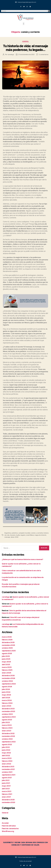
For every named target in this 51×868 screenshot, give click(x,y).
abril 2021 (6, 789)
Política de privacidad (25, 861)
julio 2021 (6, 780)
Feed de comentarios (10, 829)
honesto (13, 535)
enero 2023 (6, 731)
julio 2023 (6, 722)
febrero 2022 (7, 761)
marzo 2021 (7, 791)
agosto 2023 (7, 720)
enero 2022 (6, 764)
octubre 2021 (7, 772)
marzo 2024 (7, 700)
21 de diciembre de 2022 (26, 54)
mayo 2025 (6, 662)
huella (18, 535)
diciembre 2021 (8, 767)
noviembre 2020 (8, 802)
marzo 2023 (7, 725)
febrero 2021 (7, 794)
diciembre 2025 (8, 642)
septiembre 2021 (9, 775)
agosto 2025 (7, 653)
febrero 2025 (7, 670)
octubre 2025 (7, 648)
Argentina (8, 533)
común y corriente (37, 533)
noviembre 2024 (8, 678)
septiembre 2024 (9, 684)
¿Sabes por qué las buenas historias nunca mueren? (23, 559)
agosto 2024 (7, 687)
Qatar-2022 (15, 537)
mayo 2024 (6, 695)
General (25, 41)
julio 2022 (6, 747)
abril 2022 (6, 756)
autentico (15, 533)
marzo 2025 (7, 667)
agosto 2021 (7, 778)
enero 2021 (6, 797)
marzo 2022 (7, 758)
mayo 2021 (6, 786)
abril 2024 (6, 698)
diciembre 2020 (8, 800)
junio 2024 (6, 692)
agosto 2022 (7, 744)
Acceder (5, 823)
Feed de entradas (9, 826)
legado (23, 535)
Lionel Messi (30, 535)
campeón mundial (24, 533)
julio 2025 (6, 656)
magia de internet (40, 535)
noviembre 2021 (8, 769)
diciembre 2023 (8, 709)
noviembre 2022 (8, 736)
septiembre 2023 (9, 717)
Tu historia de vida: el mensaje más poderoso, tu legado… (25, 48)
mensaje (7, 537)
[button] (24, 24)
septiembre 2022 (9, 742)
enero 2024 (6, 706)
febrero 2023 (7, 728)
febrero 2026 (7, 640)
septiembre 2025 (9, 651)
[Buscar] (49, 11)
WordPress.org (8, 831)
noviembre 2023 (8, 711)
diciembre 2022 (8, 733)
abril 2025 (6, 664)
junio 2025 (6, 659)
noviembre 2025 (8, 645)
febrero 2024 (7, 703)
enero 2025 (6, 673)
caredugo (11, 54)
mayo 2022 (6, 753)
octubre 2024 (7, 681)
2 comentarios (44, 54)
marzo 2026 (7, 637)
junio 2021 (6, 783)
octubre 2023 (7, 714)
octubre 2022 (7, 739)
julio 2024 (6, 689)
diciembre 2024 (8, 676)
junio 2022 (6, 750)
